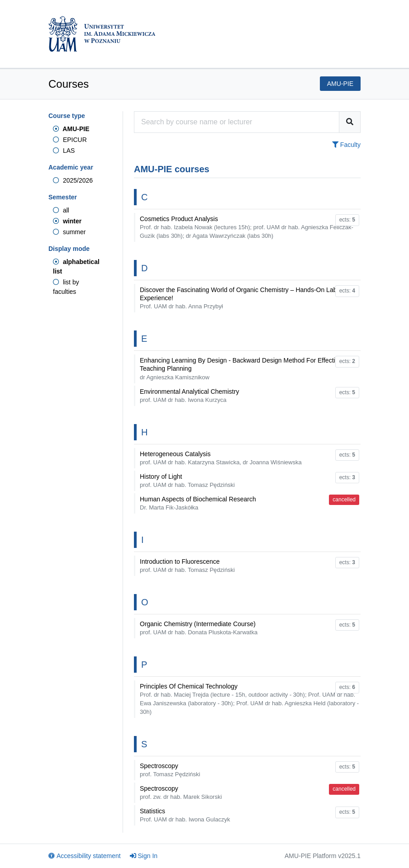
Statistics (185, 815)
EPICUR (70, 140)
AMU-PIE (71, 129)
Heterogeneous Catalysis (221, 458)
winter (67, 221)
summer (69, 232)
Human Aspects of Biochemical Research (198, 503)
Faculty (346, 145)
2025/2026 (73, 180)
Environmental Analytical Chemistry (189, 396)
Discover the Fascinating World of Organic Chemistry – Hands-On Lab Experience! (238, 298)
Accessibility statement (85, 856)
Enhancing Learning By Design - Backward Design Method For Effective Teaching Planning (241, 368)
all (61, 210)
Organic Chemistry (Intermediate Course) (199, 628)
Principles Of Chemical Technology (249, 699)
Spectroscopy (170, 770)
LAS (64, 151)
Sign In (144, 856)
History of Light (187, 481)
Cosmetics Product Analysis (247, 227)
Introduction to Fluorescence (187, 566)
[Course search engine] (237, 122)
